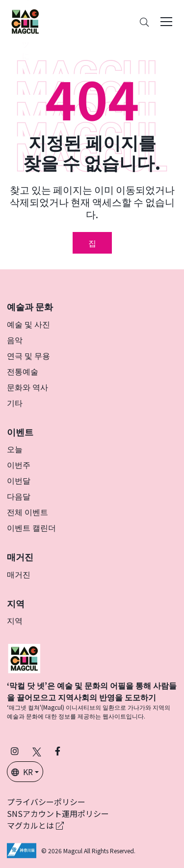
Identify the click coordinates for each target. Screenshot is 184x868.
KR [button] (22, 772)
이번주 (19, 464)
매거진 (19, 574)
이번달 (19, 480)
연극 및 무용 (28, 355)
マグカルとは (35, 825)
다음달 (19, 496)
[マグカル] (24, 657)
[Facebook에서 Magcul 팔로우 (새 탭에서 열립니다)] (58, 751)
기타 (15, 403)
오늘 (15, 449)
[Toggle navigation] (166, 22)
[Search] (144, 22)
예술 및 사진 (28, 324)
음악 (15, 340)
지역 (15, 620)
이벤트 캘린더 (31, 527)
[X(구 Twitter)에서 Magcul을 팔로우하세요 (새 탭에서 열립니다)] (37, 751)
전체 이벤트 (27, 512)
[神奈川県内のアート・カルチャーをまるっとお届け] (25, 22)
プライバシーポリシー (46, 802)
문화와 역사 (27, 387)
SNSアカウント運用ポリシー (58, 813)
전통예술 (23, 371)
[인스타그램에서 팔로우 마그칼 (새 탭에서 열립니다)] (15, 751)
